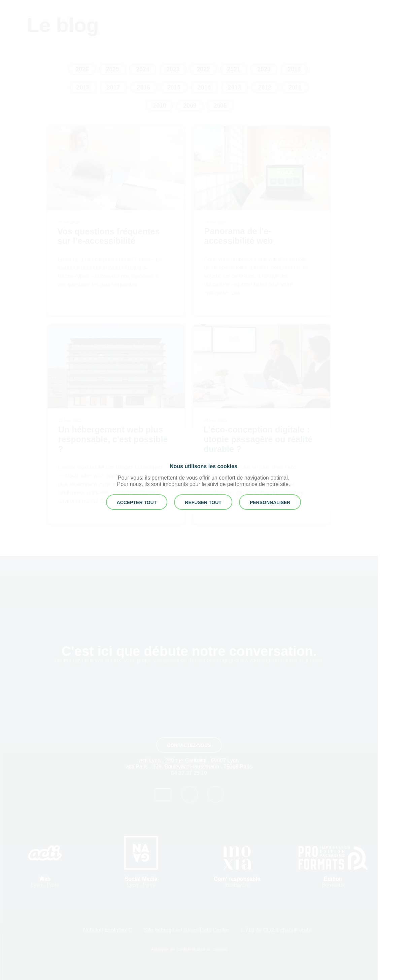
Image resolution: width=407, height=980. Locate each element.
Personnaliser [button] (270, 502)
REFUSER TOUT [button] (203, 502)
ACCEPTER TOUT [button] (137, 502)
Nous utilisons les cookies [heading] (203, 466)
